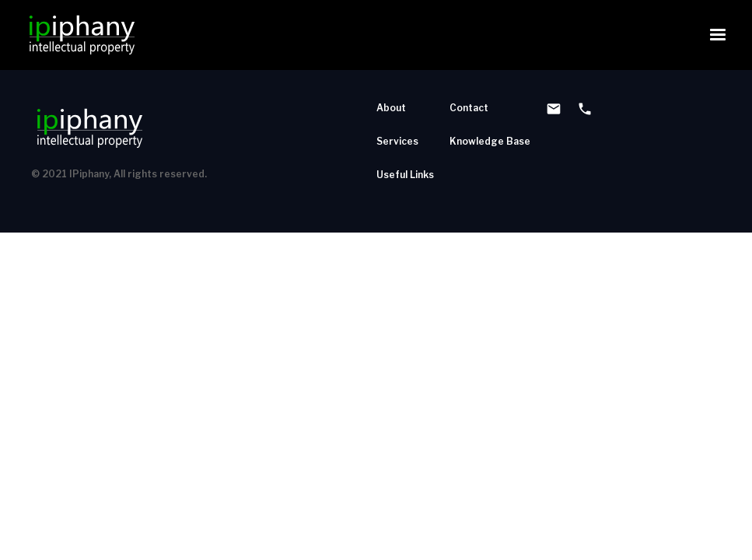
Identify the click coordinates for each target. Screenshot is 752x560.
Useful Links (405, 175)
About (391, 108)
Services (397, 141)
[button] (718, 35)
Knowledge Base (490, 141)
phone (585, 109)
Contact (469, 108)
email (554, 109)
